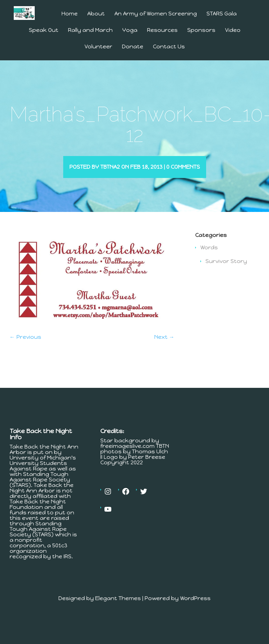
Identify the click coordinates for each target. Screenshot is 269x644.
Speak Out (44, 30)
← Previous (25, 347)
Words (209, 257)
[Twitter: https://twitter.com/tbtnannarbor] (144, 501)
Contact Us (169, 47)
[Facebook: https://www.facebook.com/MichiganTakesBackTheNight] (126, 501)
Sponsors (201, 30)
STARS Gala (222, 14)
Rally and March (90, 30)
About (96, 14)
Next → (164, 347)
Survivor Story (226, 271)
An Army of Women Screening (156, 14)
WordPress (195, 608)
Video (233, 30)
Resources (162, 30)
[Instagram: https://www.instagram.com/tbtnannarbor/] (108, 501)
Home (70, 14)
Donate (133, 47)
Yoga (130, 30)
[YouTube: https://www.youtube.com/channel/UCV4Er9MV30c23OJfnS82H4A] (108, 519)
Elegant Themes (118, 608)
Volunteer (98, 47)
